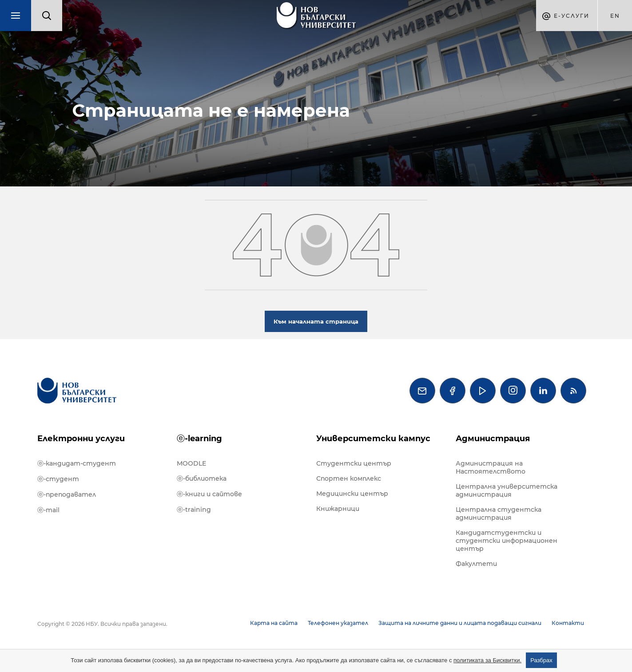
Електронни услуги (81, 439)
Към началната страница (316, 321)
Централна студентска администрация (499, 514)
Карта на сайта (274, 623)
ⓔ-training (194, 510)
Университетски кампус (373, 439)
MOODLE (191, 463)
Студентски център (354, 463)
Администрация (493, 439)
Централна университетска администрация (507, 490)
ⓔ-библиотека (202, 478)
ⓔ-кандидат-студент (77, 463)
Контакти (568, 623)
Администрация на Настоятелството (491, 467)
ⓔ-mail (48, 510)
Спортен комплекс (349, 478)
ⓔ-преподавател (67, 494)
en (615, 16)
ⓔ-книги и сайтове (209, 494)
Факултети (476, 564)
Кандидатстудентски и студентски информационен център (507, 541)
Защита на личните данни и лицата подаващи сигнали (460, 623)
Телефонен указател (338, 623)
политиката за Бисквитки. (487, 660)
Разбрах (541, 660)
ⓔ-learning (199, 439)
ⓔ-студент (58, 479)
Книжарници (338, 509)
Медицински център (352, 494)
